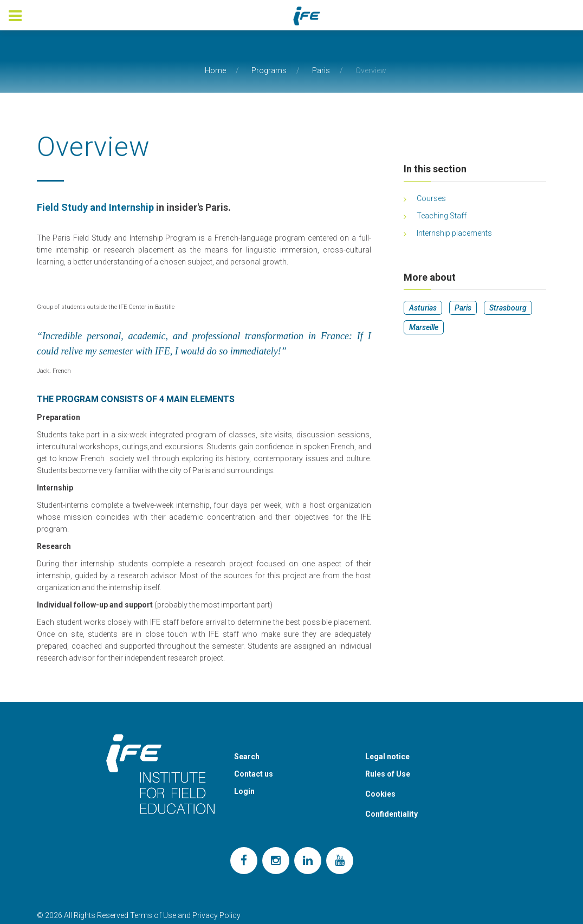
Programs (269, 70)
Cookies (380, 794)
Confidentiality (391, 814)
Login (244, 791)
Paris (321, 70)
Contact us (254, 774)
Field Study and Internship (95, 207)
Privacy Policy (216, 915)
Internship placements (454, 233)
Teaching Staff (442, 216)
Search (247, 757)
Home (215, 70)
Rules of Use (388, 774)
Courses (431, 198)
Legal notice (387, 757)
